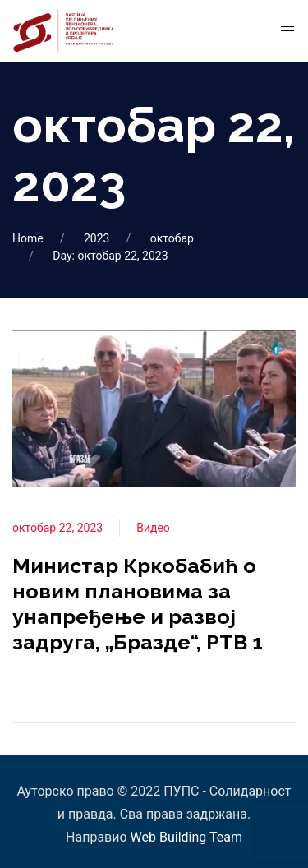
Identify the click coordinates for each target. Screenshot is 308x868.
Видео (153, 528)
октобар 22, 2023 (57, 528)
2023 (97, 238)
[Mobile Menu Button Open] (287, 31)
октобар (172, 238)
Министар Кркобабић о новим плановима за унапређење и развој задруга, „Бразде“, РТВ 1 (138, 604)
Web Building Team (186, 837)
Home (28, 238)
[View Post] (154, 407)
